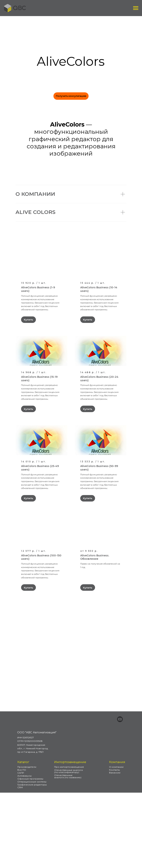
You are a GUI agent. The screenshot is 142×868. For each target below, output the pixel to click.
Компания (117, 837)
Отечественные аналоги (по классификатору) (69, 846)
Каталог (23, 837)
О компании (116, 842)
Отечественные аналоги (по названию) (68, 852)
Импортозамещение (70, 837)
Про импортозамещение (69, 842)
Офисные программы (30, 854)
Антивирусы (24, 851)
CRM (20, 863)
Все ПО (22, 845)
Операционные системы (32, 857)
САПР (21, 848)
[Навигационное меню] (136, 8)
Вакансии (115, 848)
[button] (71, 96)
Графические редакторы (32, 860)
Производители (27, 842)
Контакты (114, 845)
